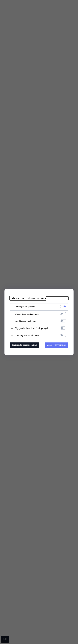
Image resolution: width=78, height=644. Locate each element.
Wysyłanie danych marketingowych (32, 328)
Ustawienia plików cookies (28, 298)
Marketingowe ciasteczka (27, 314)
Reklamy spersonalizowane (28, 336)
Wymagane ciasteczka (25, 307)
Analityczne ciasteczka (26, 321)
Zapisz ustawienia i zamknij (24, 345)
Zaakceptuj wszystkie (57, 345)
